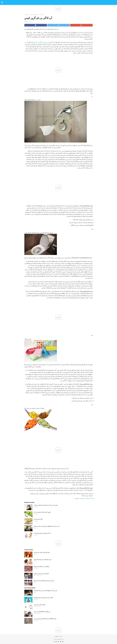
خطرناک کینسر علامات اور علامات (42, 552)
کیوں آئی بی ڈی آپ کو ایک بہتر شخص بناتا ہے (46, 505)
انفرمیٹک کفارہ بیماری (34, 15)
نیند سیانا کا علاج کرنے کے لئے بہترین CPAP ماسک (45, 619)
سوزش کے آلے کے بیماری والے (39, 42)
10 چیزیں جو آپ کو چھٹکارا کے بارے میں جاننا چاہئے (45, 590)
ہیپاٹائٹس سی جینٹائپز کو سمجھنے (42, 566)
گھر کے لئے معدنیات (38, 519)
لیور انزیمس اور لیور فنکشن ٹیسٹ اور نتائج (44, 581)
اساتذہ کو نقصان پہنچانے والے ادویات (42, 533)
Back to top (59, 637)
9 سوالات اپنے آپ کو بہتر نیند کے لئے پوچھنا (43, 598)
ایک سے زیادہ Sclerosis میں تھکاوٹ (42, 612)
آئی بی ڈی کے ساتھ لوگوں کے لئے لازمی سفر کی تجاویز (46, 526)
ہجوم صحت (42, 15)
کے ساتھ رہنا (27, 15)
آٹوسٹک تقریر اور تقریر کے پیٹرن (41, 573)
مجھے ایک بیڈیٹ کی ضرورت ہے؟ (42, 512)
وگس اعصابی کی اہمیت (39, 605)
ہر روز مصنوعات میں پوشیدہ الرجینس (43, 559)
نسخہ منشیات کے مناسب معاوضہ (84, 498)
